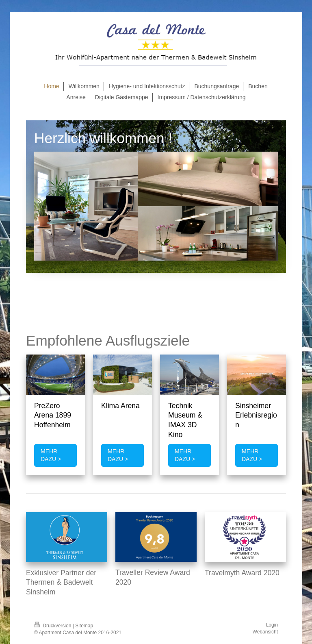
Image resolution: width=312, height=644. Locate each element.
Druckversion (53, 626)
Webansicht (265, 632)
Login (272, 625)
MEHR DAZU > (51, 455)
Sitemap (84, 626)
